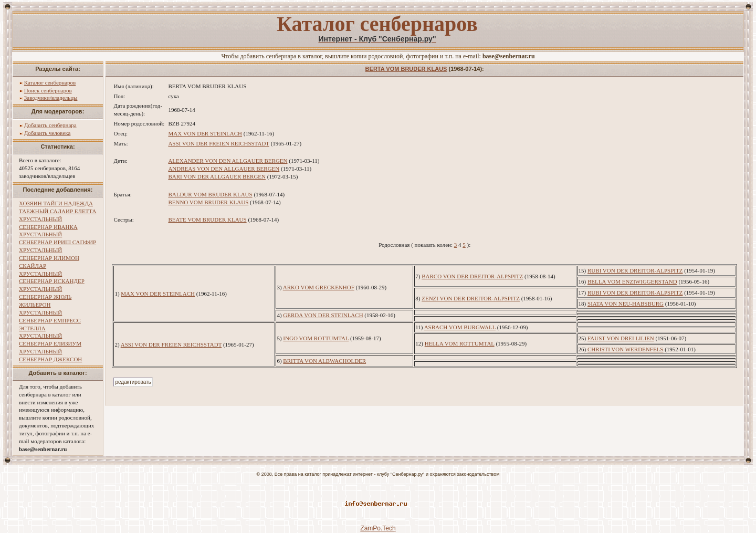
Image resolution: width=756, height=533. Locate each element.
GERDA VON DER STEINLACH (323, 315)
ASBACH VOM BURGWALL (460, 327)
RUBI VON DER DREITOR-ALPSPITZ (635, 270)
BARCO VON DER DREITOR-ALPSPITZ (472, 276)
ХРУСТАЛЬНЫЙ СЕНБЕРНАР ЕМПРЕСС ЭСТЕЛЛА (50, 320)
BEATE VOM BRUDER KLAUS (207, 220)
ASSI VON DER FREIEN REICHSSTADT (218, 143)
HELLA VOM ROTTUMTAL (460, 343)
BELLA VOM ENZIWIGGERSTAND (632, 281)
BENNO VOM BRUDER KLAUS (208, 202)
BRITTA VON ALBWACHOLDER (324, 361)
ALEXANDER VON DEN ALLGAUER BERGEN (228, 161)
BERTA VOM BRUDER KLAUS (406, 69)
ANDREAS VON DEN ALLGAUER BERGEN (224, 169)
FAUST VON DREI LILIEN (621, 338)
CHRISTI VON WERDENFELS (625, 349)
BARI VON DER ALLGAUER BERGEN (217, 176)
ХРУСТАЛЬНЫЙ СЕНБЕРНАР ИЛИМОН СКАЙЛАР (49, 258)
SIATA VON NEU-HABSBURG (626, 304)
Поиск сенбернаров (48, 90)
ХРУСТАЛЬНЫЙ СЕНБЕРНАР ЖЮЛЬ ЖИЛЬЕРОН (45, 297)
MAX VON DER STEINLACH (205, 133)
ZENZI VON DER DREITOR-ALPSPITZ (471, 298)
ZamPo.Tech (378, 528)
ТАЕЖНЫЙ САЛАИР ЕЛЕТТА (57, 211)
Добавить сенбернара (50, 125)
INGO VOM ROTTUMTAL (316, 338)
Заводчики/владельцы (51, 98)
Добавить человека (48, 133)
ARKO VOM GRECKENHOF (319, 287)
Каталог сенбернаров (50, 82)
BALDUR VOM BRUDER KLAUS (210, 194)
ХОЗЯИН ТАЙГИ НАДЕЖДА (56, 203)
